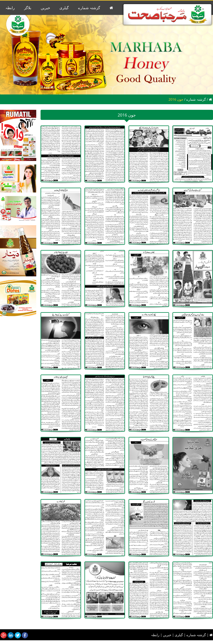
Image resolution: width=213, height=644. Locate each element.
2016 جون (176, 99)
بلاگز (28, 8)
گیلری (64, 8)
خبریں (45, 8)
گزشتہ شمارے (89, 8)
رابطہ (10, 8)
